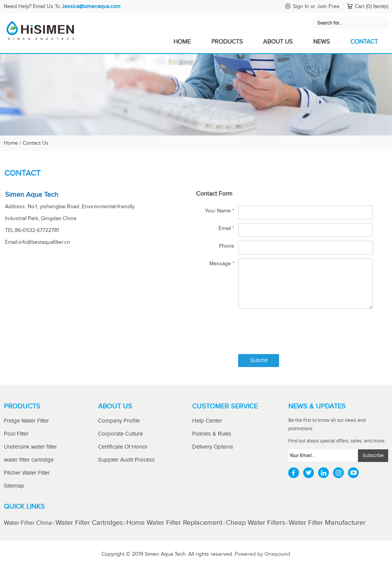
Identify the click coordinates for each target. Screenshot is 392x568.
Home (182, 42)
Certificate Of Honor (123, 447)
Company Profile (119, 421)
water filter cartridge (29, 460)
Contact (364, 42)
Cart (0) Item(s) (372, 7)
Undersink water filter (30, 447)
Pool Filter (16, 434)
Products (227, 42)
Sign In (301, 7)
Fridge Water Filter (26, 421)
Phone (227, 246)
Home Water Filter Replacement (174, 523)
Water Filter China (29, 523)
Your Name (220, 211)
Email (226, 229)
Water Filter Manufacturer (327, 523)
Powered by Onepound (262, 554)
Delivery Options (213, 447)
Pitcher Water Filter (27, 473)
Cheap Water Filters (256, 523)
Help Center (207, 421)
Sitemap (14, 486)
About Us (278, 42)
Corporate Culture (120, 434)
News (321, 42)
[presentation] (296, 333)
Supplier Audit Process (126, 460)
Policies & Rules (212, 434)
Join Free (328, 7)
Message (222, 264)
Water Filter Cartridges (89, 523)
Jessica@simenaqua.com (91, 7)
